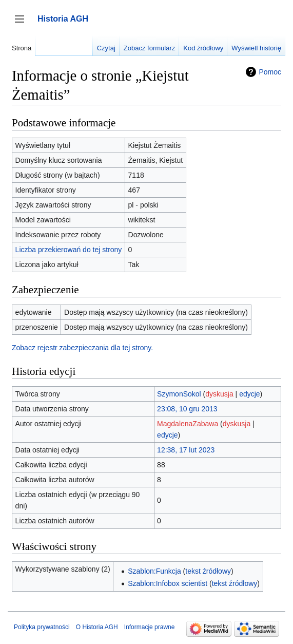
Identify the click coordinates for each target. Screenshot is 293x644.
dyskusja (219, 394)
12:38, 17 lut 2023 (186, 450)
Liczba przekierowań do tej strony (69, 250)
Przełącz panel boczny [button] (23, 24)
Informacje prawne (150, 627)
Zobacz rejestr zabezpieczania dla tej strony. (82, 348)
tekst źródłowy (208, 571)
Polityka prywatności (42, 627)
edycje (249, 394)
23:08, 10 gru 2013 (187, 409)
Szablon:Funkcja (154, 571)
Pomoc (270, 72)
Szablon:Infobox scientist (168, 583)
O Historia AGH (97, 627)
